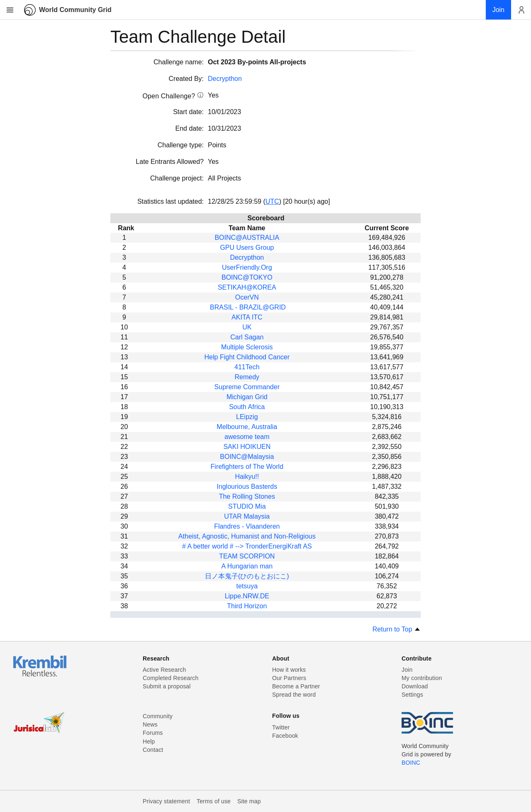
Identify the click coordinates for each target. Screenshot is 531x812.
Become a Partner (296, 686)
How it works (289, 670)
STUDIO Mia (247, 506)
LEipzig (247, 417)
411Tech (247, 367)
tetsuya (247, 586)
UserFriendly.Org (247, 267)
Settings (412, 695)
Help (149, 741)
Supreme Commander (247, 387)
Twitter (281, 727)
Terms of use (214, 801)
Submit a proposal (167, 686)
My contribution (422, 678)
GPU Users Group (247, 248)
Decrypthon (225, 79)
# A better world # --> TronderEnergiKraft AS (247, 546)
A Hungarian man (247, 566)
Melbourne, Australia (247, 427)
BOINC (411, 763)
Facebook (285, 736)
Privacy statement (166, 801)
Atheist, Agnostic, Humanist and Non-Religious (247, 536)
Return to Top (397, 629)
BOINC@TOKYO (247, 277)
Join (407, 670)
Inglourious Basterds (247, 486)
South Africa (247, 407)
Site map (249, 801)
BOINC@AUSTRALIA (247, 238)
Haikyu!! (247, 477)
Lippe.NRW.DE (247, 596)
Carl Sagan (247, 337)
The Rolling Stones (247, 496)
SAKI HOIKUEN (247, 447)
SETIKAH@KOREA (247, 287)
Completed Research (171, 678)
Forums (153, 733)
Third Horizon (247, 606)
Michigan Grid (247, 397)
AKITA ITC (247, 317)
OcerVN (247, 297)
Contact (153, 750)
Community (158, 716)
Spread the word (294, 695)
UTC (272, 201)
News (150, 724)
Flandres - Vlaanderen (247, 526)
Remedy (247, 377)
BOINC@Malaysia (247, 457)
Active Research (164, 670)
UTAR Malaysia (247, 516)
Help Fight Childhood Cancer (247, 357)
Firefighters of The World (247, 467)
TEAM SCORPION (247, 556)
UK (247, 327)
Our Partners (289, 678)
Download (415, 686)
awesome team (247, 437)
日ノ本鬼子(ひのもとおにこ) (247, 576)
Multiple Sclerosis (247, 347)
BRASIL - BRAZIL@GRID (247, 307)
